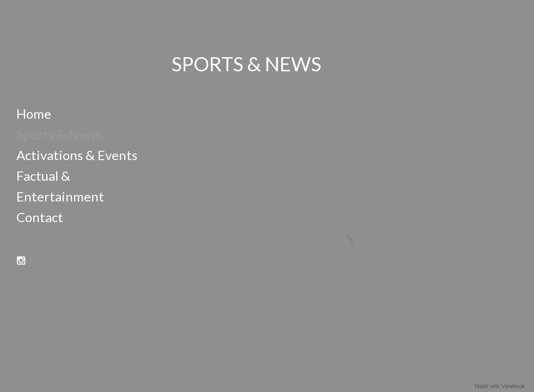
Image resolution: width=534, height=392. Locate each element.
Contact (40, 217)
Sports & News (59, 134)
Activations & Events (77, 155)
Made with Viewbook (500, 386)
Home (34, 114)
